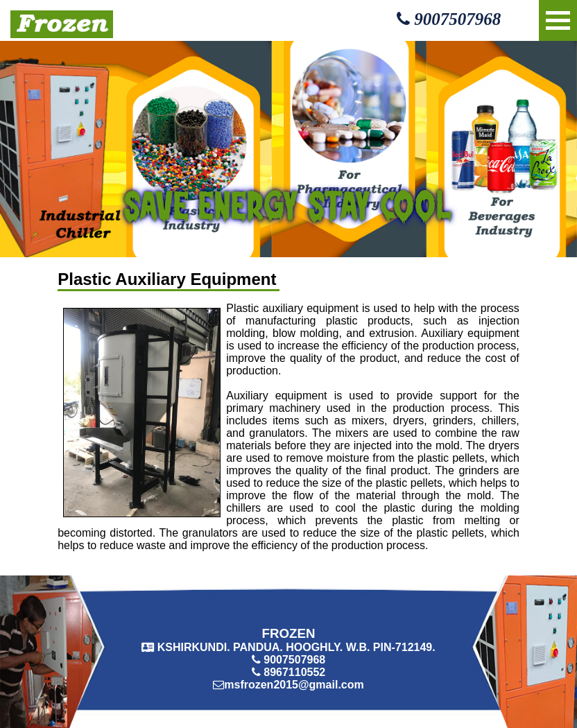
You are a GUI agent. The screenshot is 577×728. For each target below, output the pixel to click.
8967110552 (294, 672)
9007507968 (449, 19)
